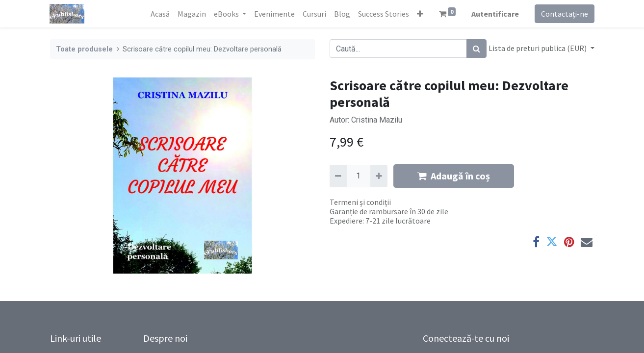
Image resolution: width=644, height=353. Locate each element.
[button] (420, 14)
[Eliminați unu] (338, 176)
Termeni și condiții (360, 202)
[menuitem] (160, 14)
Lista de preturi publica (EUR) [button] (538, 48)
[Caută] (477, 49)
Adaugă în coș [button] (454, 176)
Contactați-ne (565, 14)
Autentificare (495, 14)
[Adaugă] (379, 176)
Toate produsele (84, 49)
